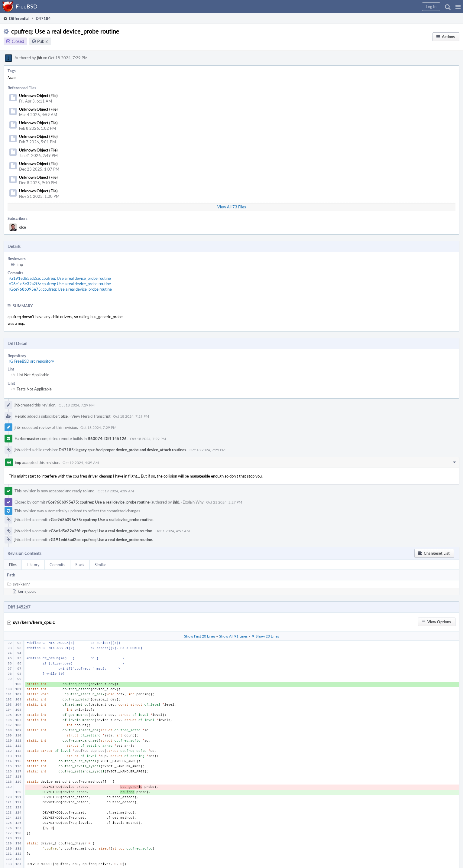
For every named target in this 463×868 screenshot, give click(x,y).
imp (20, 264)
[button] (458, 7)
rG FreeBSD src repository (31, 361)
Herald (20, 416)
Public (43, 41)
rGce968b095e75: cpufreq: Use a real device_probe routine (60, 289)
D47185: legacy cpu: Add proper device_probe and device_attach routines (122, 450)
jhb (39, 58)
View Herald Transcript (91, 416)
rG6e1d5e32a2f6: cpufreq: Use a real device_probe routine (60, 284)
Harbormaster (27, 439)
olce (23, 227)
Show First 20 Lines (200, 636)
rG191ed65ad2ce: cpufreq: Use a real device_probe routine (60, 278)
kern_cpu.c (27, 591)
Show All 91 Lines (233, 636)
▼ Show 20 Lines (265, 636)
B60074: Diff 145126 (107, 439)
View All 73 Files (232, 207)
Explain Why (193, 502)
